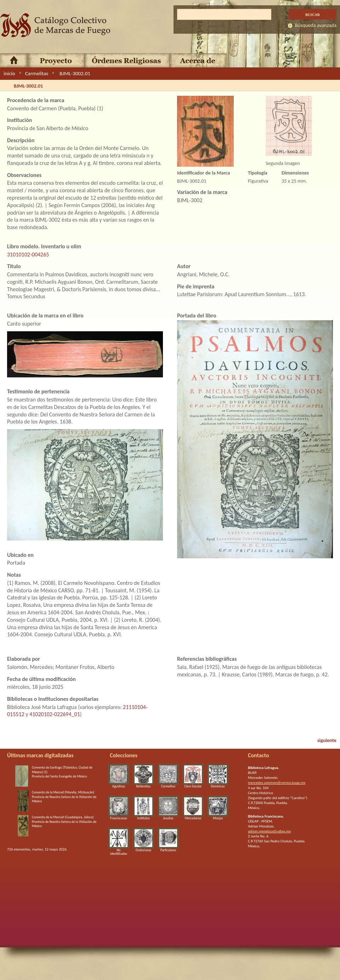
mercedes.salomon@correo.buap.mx (277, 783)
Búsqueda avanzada (316, 25)
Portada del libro (197, 315)
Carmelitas (37, 73)
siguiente (327, 740)
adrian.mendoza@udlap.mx (269, 831)
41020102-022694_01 (55, 714)
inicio (9, 73)
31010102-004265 (28, 254)
